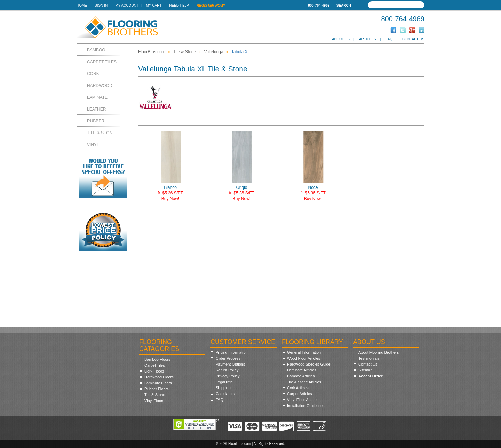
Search (344, 5)
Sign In (101, 5)
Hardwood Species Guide (309, 364)
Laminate (97, 97)
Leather (96, 109)
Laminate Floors (158, 383)
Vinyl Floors (154, 401)
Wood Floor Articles (304, 358)
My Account (127, 5)
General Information (304, 352)
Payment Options (230, 364)
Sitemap (365, 370)
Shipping (223, 388)
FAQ (389, 39)
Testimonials (369, 358)
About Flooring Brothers (379, 352)
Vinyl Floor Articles (303, 400)
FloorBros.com (152, 52)
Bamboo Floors (157, 359)
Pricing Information (232, 352)
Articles (368, 39)
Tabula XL (241, 52)
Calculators (225, 394)
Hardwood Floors (159, 377)
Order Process (228, 358)
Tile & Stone (101, 133)
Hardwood (100, 86)
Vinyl (93, 145)
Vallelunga (213, 52)
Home (82, 5)
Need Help (179, 5)
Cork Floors (154, 371)
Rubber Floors (157, 389)
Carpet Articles (300, 394)
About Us (341, 39)
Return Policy (227, 370)
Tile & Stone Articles (304, 382)
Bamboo (96, 50)
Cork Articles (298, 388)
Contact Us (413, 39)
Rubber (96, 121)
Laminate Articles (302, 370)
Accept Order (371, 376)
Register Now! (211, 5)
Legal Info (224, 382)
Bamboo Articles (301, 376)
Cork (93, 74)
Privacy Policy (228, 376)
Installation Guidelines (306, 406)
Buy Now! (170, 199)
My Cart (154, 5)
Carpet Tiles (102, 62)
